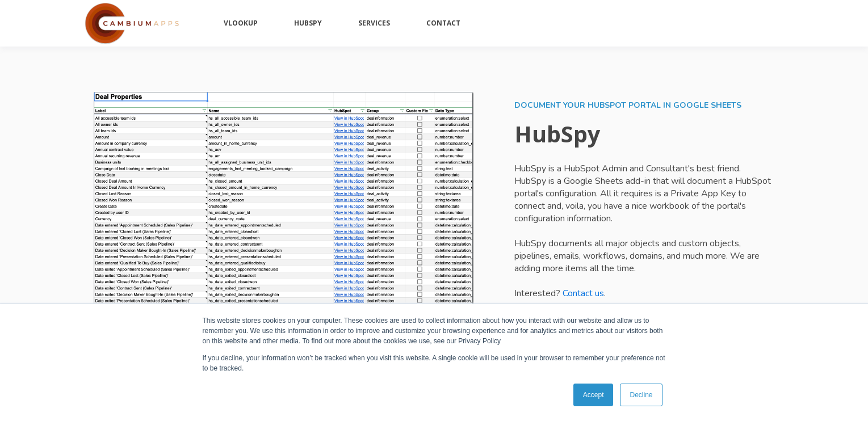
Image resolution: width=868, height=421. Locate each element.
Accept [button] (594, 395)
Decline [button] (641, 395)
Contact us (583, 293)
